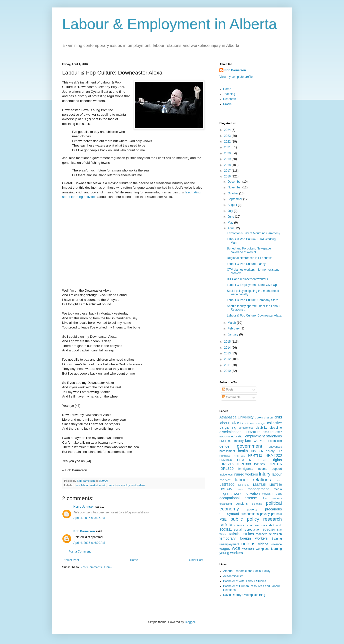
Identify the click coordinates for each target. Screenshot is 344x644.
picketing (257, 504)
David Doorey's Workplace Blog (244, 595)
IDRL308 (244, 464)
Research (230, 99)
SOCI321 (226, 530)
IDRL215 (227, 464)
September (235, 199)
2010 (228, 371)
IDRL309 (259, 464)
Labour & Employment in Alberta (170, 24)
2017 (228, 171)
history (270, 451)
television (276, 534)
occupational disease (238, 498)
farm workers (256, 441)
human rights (269, 460)
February (234, 328)
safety (226, 525)
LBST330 (276, 485)
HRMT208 (225, 456)
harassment (227, 451)
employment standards (263, 436)
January (233, 334)
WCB (236, 549)
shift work (275, 525)
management (258, 489)
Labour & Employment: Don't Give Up (252, 285)
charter (268, 417)
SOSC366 (269, 530)
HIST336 (257, 451)
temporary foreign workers (244, 538)
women (248, 549)
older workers (272, 498)
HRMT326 (226, 460)
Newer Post (71, 560)
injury (265, 474)
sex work (261, 525)
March (232, 323)
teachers (262, 534)
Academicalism (233, 576)
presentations (250, 514)
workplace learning (269, 549)
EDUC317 (276, 432)
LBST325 (259, 485)
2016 (228, 176)
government (250, 446)
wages (225, 549)
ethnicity (238, 441)
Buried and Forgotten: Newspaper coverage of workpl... (249, 250)
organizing (226, 504)
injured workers (246, 474)
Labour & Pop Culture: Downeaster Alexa (254, 316)
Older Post (196, 560)
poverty (252, 509)
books (259, 417)
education (238, 436)
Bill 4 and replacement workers (247, 279)
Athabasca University (236, 417)
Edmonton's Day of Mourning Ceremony (254, 233)
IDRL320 (227, 469)
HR (280, 451)
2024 (228, 130)
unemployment (229, 544)
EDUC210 (249, 432)
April (231, 228)
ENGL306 (225, 441)
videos (141, 485)
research (272, 519)
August (233, 205)
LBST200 (227, 484)
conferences (246, 428)
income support (270, 469)
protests (276, 514)
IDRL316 (275, 464)
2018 (228, 165)
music (103, 485)
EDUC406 (225, 437)
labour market (89, 485)
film (279, 441)
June (231, 217)
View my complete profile (236, 77)
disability (261, 428)
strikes (249, 534)
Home (134, 560)
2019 (228, 159)
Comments (231, 397)
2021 (228, 147)
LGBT (240, 489)
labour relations (253, 480)
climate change (255, 423)
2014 (228, 348)
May (231, 223)
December (235, 182)
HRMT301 (239, 456)
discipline (276, 428)
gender (225, 446)
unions (249, 544)
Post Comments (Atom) (96, 567)
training (277, 539)
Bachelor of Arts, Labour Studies (245, 581)
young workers (231, 553)
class (77, 485)
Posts (228, 390)
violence (276, 544)
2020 (228, 153)
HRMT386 (244, 460)
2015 (228, 342)
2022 (228, 142)
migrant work (230, 493)
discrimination (230, 432)
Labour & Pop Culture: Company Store (253, 300)
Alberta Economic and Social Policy (247, 571)
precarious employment (122, 485)
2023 (228, 136)
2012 (228, 359)
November (235, 187)
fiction (272, 441)
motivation (252, 493)
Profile (227, 104)
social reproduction (247, 530)
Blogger (190, 622)
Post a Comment (80, 552)
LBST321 (244, 485)
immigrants (246, 469)
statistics (234, 534)
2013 (228, 353)
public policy (245, 519)
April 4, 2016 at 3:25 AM (89, 518)
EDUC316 (263, 432)
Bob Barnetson (84, 531)
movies (266, 494)
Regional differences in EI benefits (250, 258)
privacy (265, 514)
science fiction (244, 525)
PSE (223, 519)
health (243, 451)
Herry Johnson (84, 507)
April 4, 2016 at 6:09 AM (89, 543)
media (278, 489)
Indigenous (226, 475)
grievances (275, 447)
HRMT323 (274, 455)
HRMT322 (255, 456)
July (231, 211)
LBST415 (226, 489)
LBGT (279, 480)
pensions (242, 504)
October (233, 193)
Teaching (229, 94)
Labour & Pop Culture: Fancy (246, 264)
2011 (228, 365)
